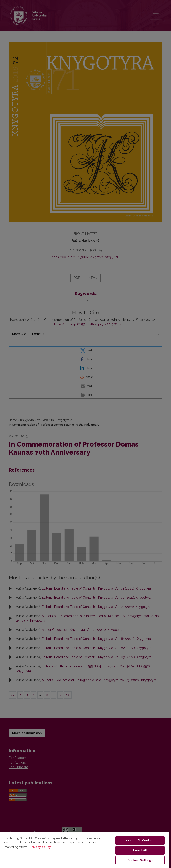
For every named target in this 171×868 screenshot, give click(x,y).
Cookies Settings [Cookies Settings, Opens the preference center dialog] (140, 860)
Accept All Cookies (140, 840)
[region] (84, 850)
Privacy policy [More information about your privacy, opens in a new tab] (40, 847)
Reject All (140, 850)
